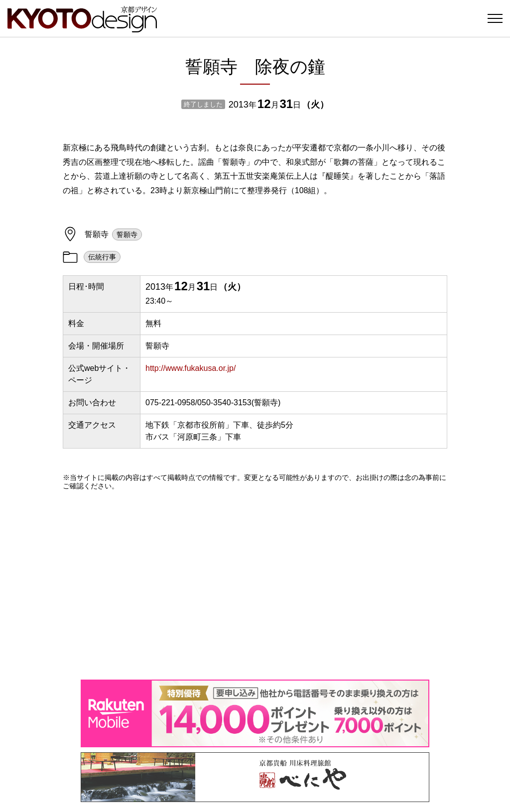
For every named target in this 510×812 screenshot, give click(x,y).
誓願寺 (127, 234)
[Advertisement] (255, 585)
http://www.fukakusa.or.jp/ (191, 368)
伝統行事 (102, 257)
